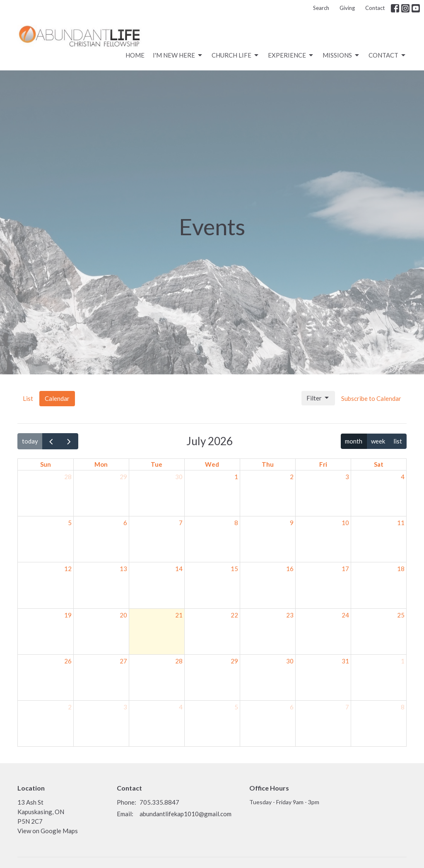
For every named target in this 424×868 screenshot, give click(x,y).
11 (401, 523)
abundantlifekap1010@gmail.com (185, 814)
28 (68, 477)
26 (68, 661)
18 (401, 569)
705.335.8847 (159, 802)
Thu (268, 464)
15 (234, 569)
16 (290, 569)
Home (135, 55)
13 (123, 569)
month (354, 441)
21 (179, 615)
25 (401, 615)
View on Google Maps (48, 831)
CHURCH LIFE (236, 55)
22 (234, 615)
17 (345, 569)
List (28, 398)
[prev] (51, 441)
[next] (69, 441)
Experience (291, 55)
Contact (375, 8)
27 (123, 661)
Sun (46, 464)
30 (179, 477)
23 (290, 615)
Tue (157, 464)
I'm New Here (178, 55)
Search (321, 8)
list (398, 441)
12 (68, 569)
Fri (323, 464)
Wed (212, 464)
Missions (341, 55)
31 (345, 661)
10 (345, 523)
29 (123, 477)
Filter (318, 398)
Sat (379, 464)
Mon (101, 464)
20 (123, 615)
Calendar (57, 398)
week (378, 441)
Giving (347, 8)
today (30, 441)
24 (345, 615)
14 (179, 569)
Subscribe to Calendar (371, 398)
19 (68, 615)
